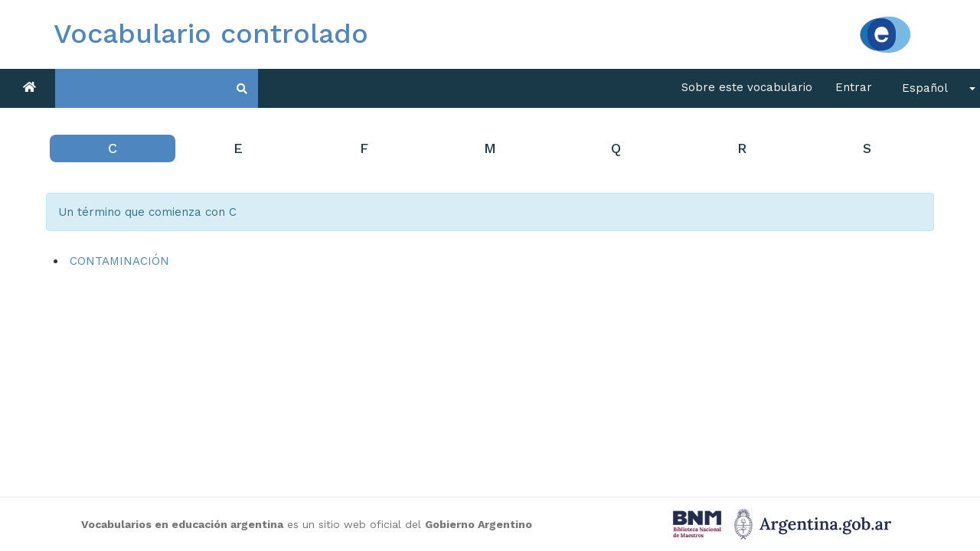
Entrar (854, 87)
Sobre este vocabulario (747, 87)
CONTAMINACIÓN (119, 261)
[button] (934, 88)
